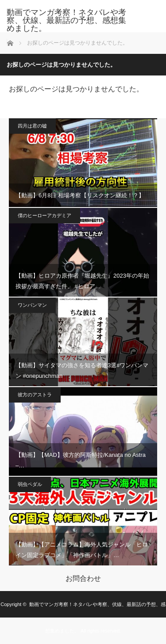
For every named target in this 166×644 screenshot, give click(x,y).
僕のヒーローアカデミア (44, 215)
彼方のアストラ (35, 395)
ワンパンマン (32, 305)
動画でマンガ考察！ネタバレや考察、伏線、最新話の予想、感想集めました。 (66, 20)
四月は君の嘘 (32, 126)
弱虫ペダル (30, 484)
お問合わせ (83, 579)
